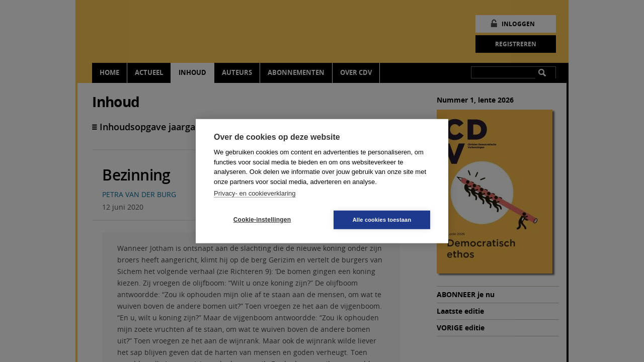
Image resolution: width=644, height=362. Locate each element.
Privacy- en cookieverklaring (255, 193)
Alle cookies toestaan (382, 219)
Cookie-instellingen (262, 220)
